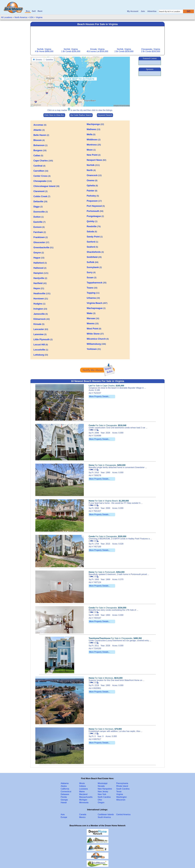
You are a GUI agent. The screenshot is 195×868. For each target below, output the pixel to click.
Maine (82, 792)
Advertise (152, 11)
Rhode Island (122, 786)
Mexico (82, 817)
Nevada (101, 786)
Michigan (83, 800)
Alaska (64, 786)
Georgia (64, 800)
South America (104, 817)
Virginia (39, 17)
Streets (39, 60)
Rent (40, 11)
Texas (119, 792)
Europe (64, 817)
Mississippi (103, 783)
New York (102, 794)
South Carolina (123, 789)
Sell (34, 11)
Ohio (100, 800)
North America (21, 17)
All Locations (7, 17)
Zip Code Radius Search (81, 115)
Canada (83, 814)
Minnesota (84, 803)
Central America (123, 814)
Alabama (65, 783)
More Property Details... (100, 396)
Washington (122, 797)
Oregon (101, 803)
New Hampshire (105, 789)
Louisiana (84, 789)
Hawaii (64, 803)
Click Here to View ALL (54, 115)
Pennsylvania (122, 783)
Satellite (49, 60)
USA (32, 17)
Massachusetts (86, 797)
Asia (63, 814)
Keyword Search (105, 115)
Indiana (83, 786)
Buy (28, 11)
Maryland (83, 794)
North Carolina (104, 797)
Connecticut (66, 792)
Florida (64, 797)
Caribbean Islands (106, 814)
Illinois (82, 783)
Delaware (65, 794)
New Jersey (103, 792)
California (65, 789)
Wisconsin (121, 800)
